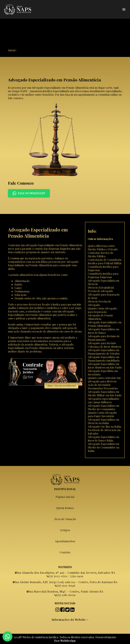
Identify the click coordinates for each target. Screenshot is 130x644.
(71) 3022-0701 (58, 576)
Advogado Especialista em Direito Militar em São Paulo (105, 393)
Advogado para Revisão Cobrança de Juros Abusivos (104, 345)
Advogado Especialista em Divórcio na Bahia (103, 421)
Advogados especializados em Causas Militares (103, 400)
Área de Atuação (65, 519)
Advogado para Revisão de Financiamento (104, 338)
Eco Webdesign (65, 641)
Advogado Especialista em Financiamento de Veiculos (104, 352)
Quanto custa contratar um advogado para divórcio (104, 380)
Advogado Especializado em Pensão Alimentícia (105, 324)
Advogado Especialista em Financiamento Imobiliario (104, 359)
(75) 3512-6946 (66, 586)
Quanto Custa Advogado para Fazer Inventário (102, 414)
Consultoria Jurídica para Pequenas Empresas (103, 275)
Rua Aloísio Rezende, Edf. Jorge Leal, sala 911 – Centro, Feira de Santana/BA (66, 582)
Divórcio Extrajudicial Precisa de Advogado (101, 289)
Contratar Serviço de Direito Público (101, 254)
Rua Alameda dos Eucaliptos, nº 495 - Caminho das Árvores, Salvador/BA (66, 573)
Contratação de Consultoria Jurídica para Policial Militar (105, 261)
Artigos (65, 530)
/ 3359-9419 (75, 576)
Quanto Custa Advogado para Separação (102, 310)
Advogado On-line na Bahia (104, 426)
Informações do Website (70, 620)
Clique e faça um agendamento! (61, 386)
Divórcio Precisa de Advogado (99, 303)
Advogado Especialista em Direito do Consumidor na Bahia (104, 447)
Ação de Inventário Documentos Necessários (103, 387)
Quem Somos (65, 508)
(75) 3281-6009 (66, 595)
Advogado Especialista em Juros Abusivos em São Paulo (105, 366)
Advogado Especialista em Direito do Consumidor (103, 407)
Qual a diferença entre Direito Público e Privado (103, 248)
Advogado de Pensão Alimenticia (100, 317)
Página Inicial (65, 497)
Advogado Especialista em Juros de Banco (103, 331)
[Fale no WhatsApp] (7, 637)
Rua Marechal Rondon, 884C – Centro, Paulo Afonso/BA (66, 591)
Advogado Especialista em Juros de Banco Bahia (103, 439)
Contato (65, 552)
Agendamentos (65, 541)
